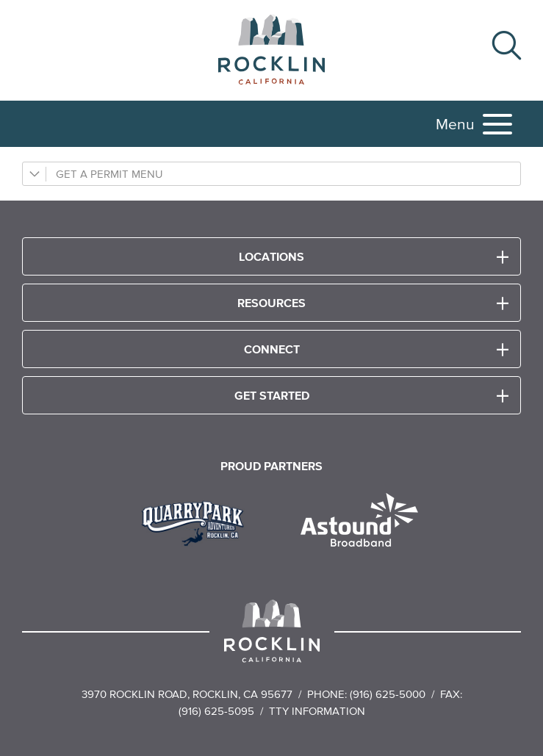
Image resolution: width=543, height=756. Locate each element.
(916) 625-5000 (388, 694)
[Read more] (198, 522)
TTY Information (317, 711)
